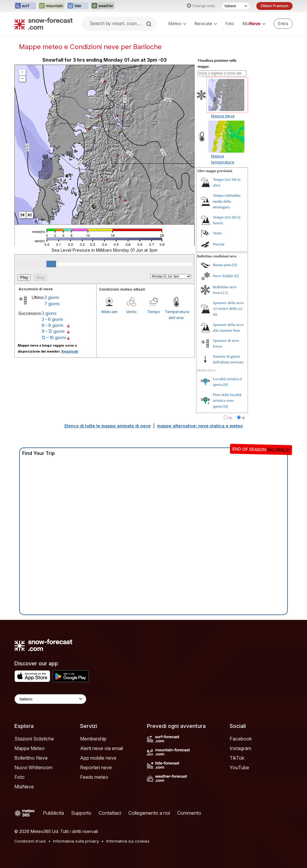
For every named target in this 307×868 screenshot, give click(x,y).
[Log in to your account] (283, 24)
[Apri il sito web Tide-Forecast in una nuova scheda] (78, 6)
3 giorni (52, 297)
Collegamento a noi (149, 813)
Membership (93, 739)
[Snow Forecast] (43, 24)
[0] (235, 265)
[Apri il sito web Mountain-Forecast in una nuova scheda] (51, 6)
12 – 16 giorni (54, 337)
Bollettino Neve (31, 758)
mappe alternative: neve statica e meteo (200, 426)
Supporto (81, 813)
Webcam (109, 312)
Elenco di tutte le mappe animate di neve (108, 426)
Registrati (70, 351)
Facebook (241, 739)
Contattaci (110, 813)
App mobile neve (98, 758)
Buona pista (222, 265)
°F (243, 418)
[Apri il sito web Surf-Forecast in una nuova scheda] (25, 6)
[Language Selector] (50, 699)
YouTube (239, 767)
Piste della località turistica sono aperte (227, 400)
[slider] (51, 264)
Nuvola (219, 244)
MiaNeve (24, 787)
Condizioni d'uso (30, 841)
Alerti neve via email (101, 748)
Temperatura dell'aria (176, 315)
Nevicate (206, 23)
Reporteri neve (96, 767)
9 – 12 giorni (53, 331)
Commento (189, 813)
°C (230, 418)
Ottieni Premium (274, 6)
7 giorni (52, 304)
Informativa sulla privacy (76, 841)
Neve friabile (223, 276)
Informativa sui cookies (128, 841)
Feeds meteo (94, 777)
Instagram (240, 748)
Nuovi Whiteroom (33, 767)
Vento (131, 312)
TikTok (237, 758)
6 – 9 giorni (52, 325)
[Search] (149, 24)
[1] (225, 293)
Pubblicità (53, 813)
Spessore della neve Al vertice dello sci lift (228, 309)
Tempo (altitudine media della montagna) (227, 201)
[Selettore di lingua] (236, 6)
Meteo (177, 23)
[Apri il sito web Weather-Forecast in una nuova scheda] (103, 6)
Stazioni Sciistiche (34, 739)
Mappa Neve (223, 116)
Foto (230, 23)
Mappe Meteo (30, 748)
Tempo (154, 312)
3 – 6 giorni (52, 319)
